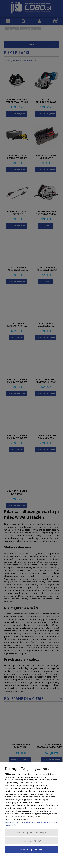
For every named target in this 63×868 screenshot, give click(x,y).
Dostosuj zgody (32, 841)
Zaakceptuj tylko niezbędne (32, 832)
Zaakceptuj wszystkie (32, 849)
